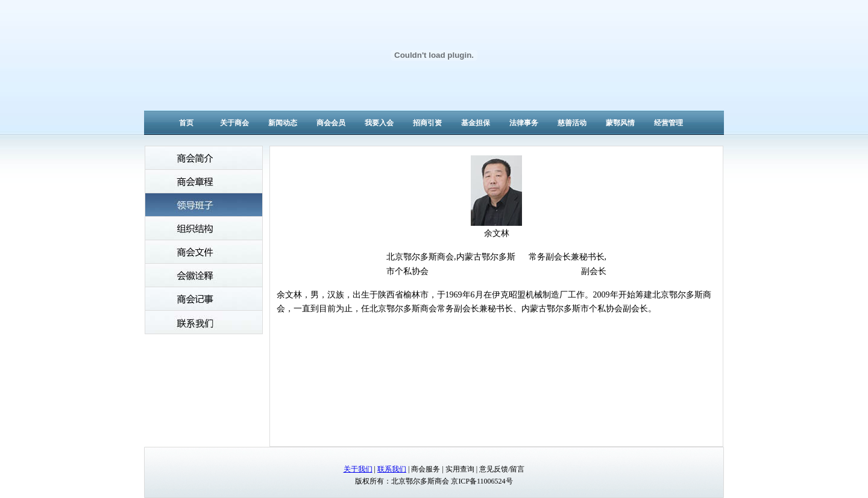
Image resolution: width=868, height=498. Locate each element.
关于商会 (234, 123)
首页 (186, 123)
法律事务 (524, 123)
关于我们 (358, 469)
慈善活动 (572, 123)
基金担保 (476, 123)
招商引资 (427, 123)
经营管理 (668, 123)
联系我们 (392, 469)
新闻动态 (283, 123)
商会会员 (331, 123)
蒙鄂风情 (620, 123)
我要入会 (379, 123)
